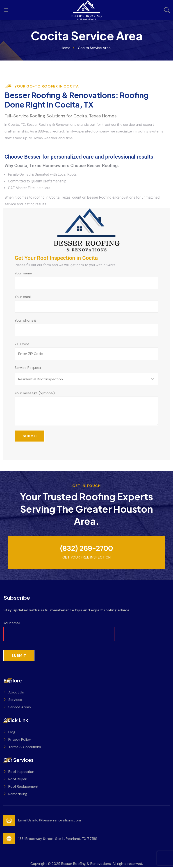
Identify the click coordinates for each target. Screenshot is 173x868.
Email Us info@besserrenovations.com (50, 821)
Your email (86, 304)
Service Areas (20, 708)
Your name (86, 280)
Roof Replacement (23, 787)
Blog (12, 733)
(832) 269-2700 (86, 549)
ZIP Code (86, 351)
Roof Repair (18, 780)
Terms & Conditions (25, 748)
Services (15, 700)
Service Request (28, 368)
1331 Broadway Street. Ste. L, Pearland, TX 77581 (58, 840)
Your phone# (86, 327)
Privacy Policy (20, 740)
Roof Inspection (21, 773)
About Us (16, 693)
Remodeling (18, 795)
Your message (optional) (86, 408)
